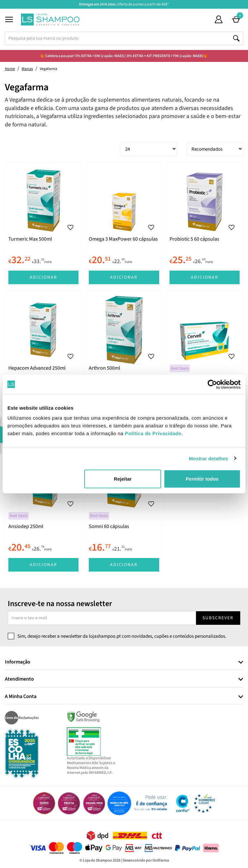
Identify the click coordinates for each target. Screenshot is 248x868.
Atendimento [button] (19, 679)
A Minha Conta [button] (21, 697)
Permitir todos (202, 479)
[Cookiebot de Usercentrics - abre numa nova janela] (212, 384)
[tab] (124, 662)
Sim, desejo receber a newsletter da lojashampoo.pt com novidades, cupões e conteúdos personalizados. (122, 636)
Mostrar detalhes (209, 458)
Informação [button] (18, 662)
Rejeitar (123, 479)
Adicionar (43, 277)
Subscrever (218, 618)
